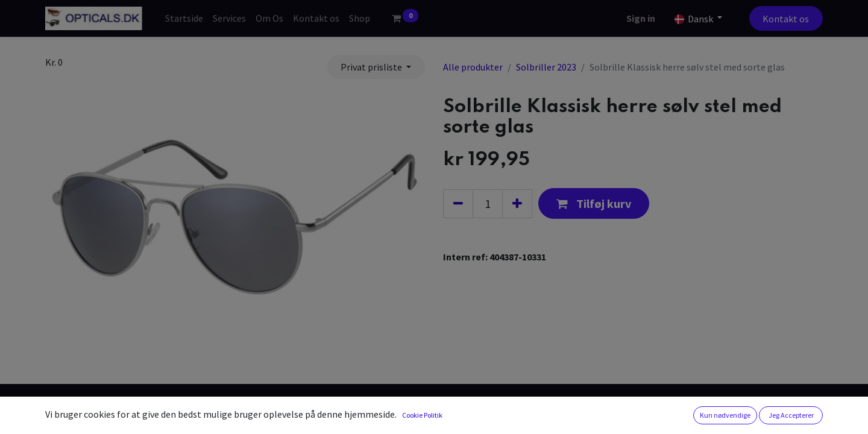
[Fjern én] (458, 204)
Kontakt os (786, 19)
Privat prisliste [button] (372, 67)
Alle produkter (473, 67)
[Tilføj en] (517, 204)
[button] (594, 203)
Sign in (641, 18)
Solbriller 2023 (546, 67)
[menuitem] (184, 18)
